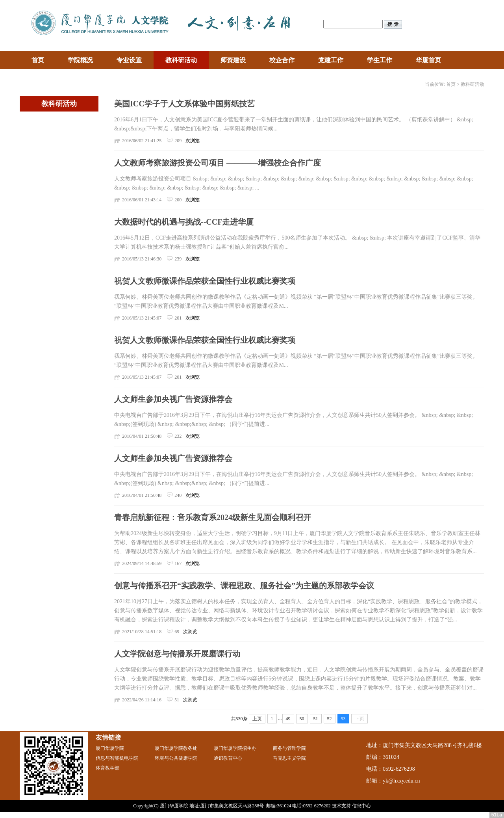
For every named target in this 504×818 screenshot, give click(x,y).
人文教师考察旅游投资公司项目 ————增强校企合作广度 (218, 163)
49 (288, 719)
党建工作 (331, 60)
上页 (257, 719)
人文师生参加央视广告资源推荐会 (173, 399)
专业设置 (129, 60)
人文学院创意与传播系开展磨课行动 (177, 654)
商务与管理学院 (289, 748)
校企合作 (282, 60)
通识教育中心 (228, 758)
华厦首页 (428, 60)
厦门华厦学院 (110, 748)
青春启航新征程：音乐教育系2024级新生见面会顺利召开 (213, 517)
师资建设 (233, 60)
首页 (38, 60)
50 (302, 719)
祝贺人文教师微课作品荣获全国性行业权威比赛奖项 (205, 281)
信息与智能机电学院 (117, 758)
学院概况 (80, 60)
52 (330, 719)
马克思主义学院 (289, 758)
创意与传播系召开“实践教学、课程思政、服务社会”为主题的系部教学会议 (244, 586)
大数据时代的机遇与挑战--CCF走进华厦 (184, 222)
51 (316, 719)
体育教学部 (107, 768)
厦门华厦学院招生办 (235, 748)
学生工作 (380, 60)
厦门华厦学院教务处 (176, 748)
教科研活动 (181, 60)
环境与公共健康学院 (176, 758)
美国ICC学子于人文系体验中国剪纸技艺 (184, 104)
